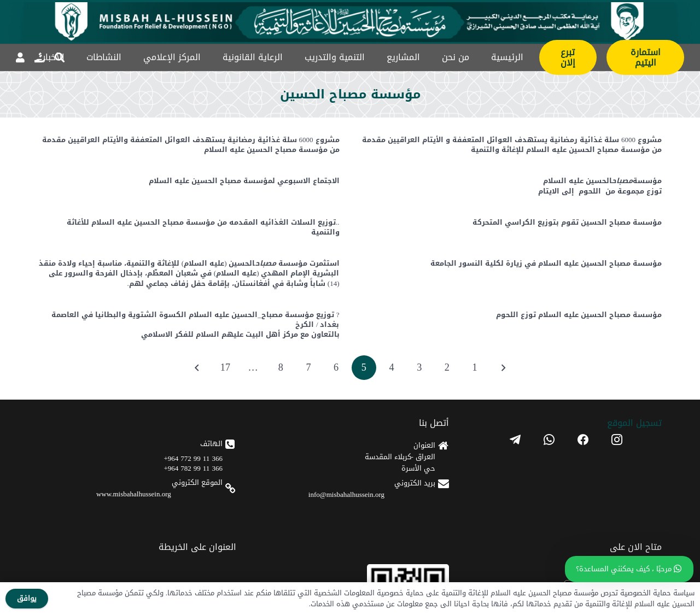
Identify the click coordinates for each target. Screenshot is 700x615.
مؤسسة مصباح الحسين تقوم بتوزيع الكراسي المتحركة (567, 222)
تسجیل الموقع (634, 423)
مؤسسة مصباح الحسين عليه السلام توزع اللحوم (579, 315)
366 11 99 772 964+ (193, 458)
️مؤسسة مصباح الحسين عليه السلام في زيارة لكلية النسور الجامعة (546, 263)
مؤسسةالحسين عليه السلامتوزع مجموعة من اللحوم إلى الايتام (600, 186)
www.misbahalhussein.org (134, 494)
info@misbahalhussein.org (346, 494)
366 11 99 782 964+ (193, 468)
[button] (60, 57)
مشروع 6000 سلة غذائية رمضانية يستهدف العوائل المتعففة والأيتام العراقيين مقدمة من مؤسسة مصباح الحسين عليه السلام (191, 145)
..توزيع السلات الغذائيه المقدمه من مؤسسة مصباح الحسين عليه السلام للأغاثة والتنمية (203, 227)
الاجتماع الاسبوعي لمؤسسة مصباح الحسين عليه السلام (244, 181)
